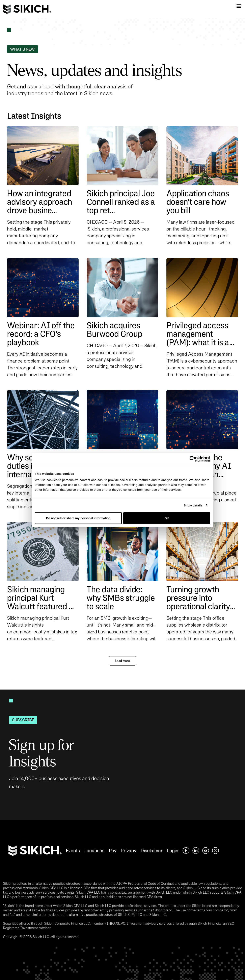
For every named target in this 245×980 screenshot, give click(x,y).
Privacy (128, 851)
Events (73, 851)
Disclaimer (152, 851)
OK (167, 518)
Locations (94, 851)
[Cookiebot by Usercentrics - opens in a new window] (193, 459)
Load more (122, 661)
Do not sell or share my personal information (78, 518)
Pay (113, 851)
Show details (193, 505)
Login (173, 851)
